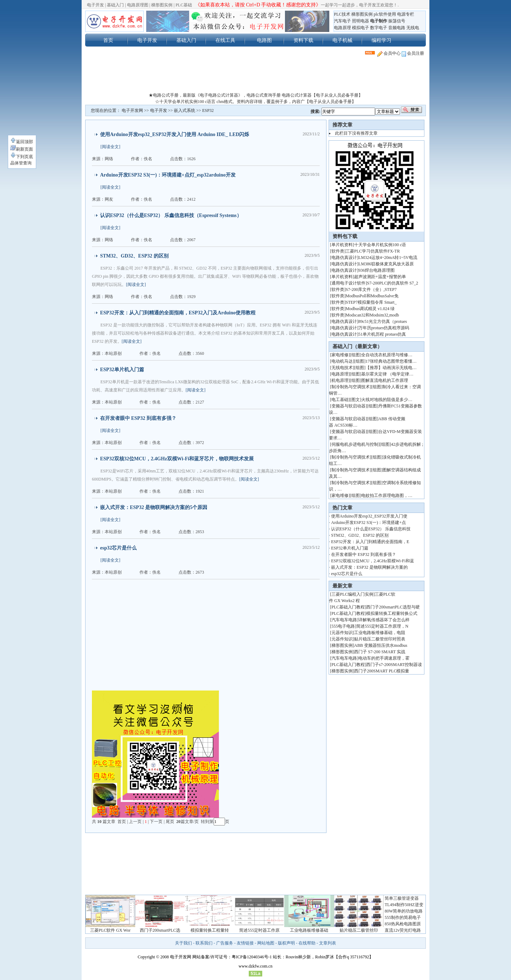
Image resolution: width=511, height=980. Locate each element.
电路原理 (342, 28)
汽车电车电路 (344, 620)
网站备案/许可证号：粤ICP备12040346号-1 (232, 957)
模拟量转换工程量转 (210, 930)
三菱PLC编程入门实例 (352, 594)
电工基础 (340, 400)
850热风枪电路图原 (403, 924)
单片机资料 (342, 245)
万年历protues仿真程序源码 (384, 328)
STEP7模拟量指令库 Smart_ (371, 302)
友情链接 (245, 943)
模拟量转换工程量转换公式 (392, 613)
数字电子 (379, 28)
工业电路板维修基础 (309, 930)
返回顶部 (22, 142)
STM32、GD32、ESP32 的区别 (134, 256)
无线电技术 (342, 368)
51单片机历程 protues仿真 (382, 334)
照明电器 (361, 21)
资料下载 (303, 40)
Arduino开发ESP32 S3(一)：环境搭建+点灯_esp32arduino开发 (168, 175)
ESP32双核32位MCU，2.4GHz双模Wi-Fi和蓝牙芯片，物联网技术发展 (177, 459)
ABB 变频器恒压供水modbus (381, 645)
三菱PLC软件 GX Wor (110, 930)
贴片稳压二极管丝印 (359, 930)
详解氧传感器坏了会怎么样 (384, 620)
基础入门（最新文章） (357, 346)
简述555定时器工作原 (259, 930)
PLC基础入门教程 (348, 607)
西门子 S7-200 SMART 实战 (380, 652)
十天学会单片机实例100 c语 (380, 245)
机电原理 (340, 380)
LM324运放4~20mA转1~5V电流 (388, 258)
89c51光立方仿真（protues (383, 321)
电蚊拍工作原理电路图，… (387, 496)
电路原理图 (138, 5)
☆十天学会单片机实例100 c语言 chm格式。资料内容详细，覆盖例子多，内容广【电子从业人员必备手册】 (255, 102)
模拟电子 (361, 28)
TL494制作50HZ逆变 (404, 905)
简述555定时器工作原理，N (382, 626)
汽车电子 (342, 21)
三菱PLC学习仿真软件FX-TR (373, 251)
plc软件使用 (385, 14)
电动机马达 (342, 361)
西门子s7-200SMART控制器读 (394, 665)
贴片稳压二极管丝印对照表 (380, 639)
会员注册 (413, 53)
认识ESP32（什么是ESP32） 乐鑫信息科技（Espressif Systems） (171, 215)
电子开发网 (132, 110)
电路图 (264, 40)
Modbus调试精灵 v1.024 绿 (370, 309)
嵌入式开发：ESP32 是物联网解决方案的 (369, 567)
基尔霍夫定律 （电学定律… (387, 374)
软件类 (338, 251)
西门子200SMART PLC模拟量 (382, 671)
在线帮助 (307, 943)
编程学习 (381, 40)
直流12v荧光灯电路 (403, 930)
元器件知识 (342, 633)
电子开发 (95, 5)
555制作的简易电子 (403, 917)
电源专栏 (406, 14)
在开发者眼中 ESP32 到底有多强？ (138, 418)
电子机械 (342, 40)
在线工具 (225, 40)
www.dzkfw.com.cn (255, 966)
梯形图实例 (162, 5)
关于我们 (183, 943)
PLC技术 (342, 14)
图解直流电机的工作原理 (385, 380)
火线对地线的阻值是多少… (387, 400)
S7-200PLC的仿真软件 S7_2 (392, 283)
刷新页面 (22, 149)
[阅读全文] (110, 147)
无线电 (413, 28)
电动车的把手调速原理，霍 (384, 658)
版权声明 (286, 943)
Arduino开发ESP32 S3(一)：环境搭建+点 (369, 523)
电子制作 (379, 21)
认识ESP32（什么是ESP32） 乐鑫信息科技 (371, 529)
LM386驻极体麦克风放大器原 (386, 264)
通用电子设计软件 (348, 283)
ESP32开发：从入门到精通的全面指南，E (370, 542)
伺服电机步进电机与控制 (355, 444)
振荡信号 (397, 21)
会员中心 (389, 53)
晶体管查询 (21, 163)
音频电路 (397, 28)
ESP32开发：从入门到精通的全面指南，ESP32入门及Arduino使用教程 (178, 313)
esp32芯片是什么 (118, 548)
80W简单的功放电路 (404, 911)
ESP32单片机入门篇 (122, 370)
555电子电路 (343, 626)
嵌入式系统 (185, 110)
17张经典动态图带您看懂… (391, 361)
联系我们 (204, 943)
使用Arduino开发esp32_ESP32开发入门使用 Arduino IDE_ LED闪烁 (175, 134)
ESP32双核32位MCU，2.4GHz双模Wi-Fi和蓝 (373, 561)
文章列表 (328, 943)
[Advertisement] (255, 76)
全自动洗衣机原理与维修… (387, 355)
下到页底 (22, 157)
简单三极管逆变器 (402, 898)
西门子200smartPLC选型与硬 (393, 607)
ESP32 (208, 110)
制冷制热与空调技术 (351, 387)
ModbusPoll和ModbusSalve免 (372, 296)
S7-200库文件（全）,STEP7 (371, 289)
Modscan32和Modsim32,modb (372, 315)
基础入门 (115, 5)
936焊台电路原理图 (377, 270)
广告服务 (225, 943)
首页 (108, 40)
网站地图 (266, 943)
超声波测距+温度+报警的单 (380, 277)
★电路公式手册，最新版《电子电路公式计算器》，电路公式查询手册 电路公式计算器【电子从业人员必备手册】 (256, 95)
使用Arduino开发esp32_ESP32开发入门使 (369, 516)
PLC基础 (184, 5)
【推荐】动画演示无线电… (391, 368)
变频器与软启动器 (348, 406)
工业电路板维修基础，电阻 (380, 633)
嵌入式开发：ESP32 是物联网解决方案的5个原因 (154, 507)
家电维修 (340, 355)
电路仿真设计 (344, 258)
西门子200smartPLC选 (160, 930)
